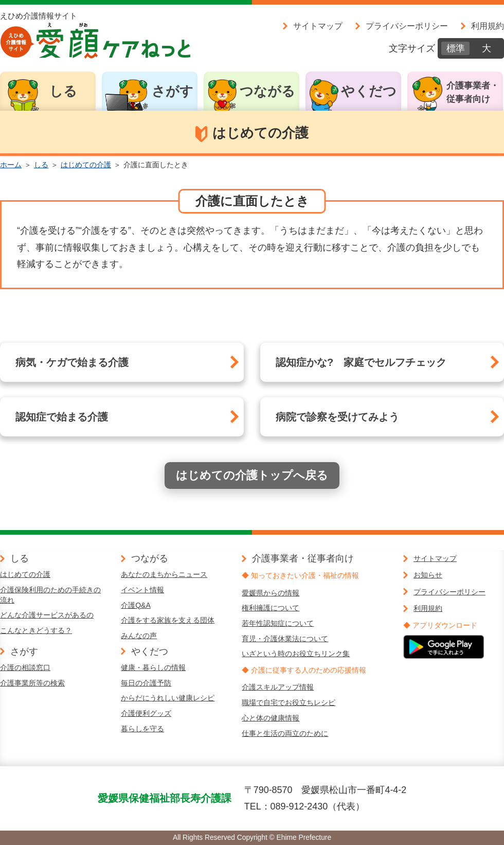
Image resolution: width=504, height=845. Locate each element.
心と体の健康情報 (271, 718)
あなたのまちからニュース (164, 574)
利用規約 (488, 26)
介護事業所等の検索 (32, 683)
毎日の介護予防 (146, 683)
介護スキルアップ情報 (278, 687)
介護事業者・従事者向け (473, 92)
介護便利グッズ (146, 713)
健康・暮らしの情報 (153, 667)
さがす (173, 91)
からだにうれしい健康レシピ (168, 698)
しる (63, 91)
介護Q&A (136, 605)
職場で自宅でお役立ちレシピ (289, 702)
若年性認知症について (278, 623)
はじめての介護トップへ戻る (252, 475)
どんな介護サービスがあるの (47, 615)
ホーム (11, 165)
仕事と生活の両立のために (285, 733)
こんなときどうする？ (36, 630)
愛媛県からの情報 (271, 593)
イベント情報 (142, 590)
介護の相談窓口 (25, 667)
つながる (267, 91)
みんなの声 (139, 636)
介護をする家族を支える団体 (168, 620)
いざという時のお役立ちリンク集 (296, 654)
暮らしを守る (142, 729)
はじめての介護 (86, 165)
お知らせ (428, 575)
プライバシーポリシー (407, 26)
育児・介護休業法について (285, 639)
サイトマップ (318, 26)
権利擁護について (271, 608)
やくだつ (369, 91)
